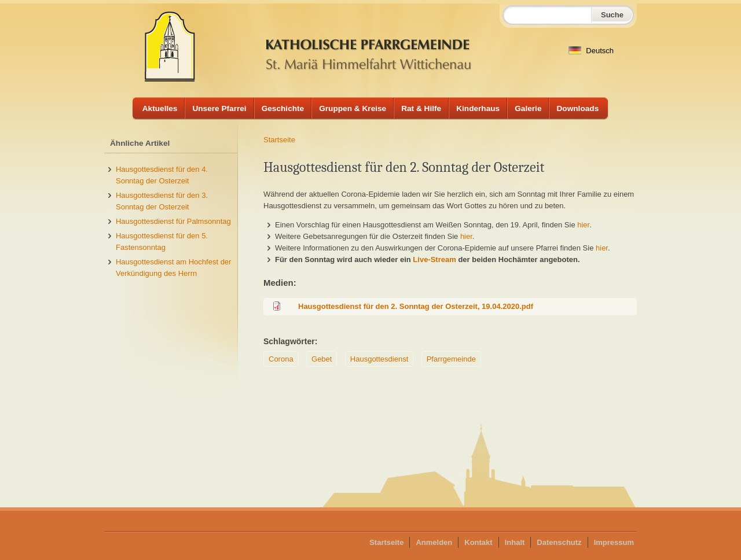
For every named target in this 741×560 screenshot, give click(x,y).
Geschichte (283, 108)
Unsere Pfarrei (219, 108)
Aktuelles (160, 108)
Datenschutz (559, 542)
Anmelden (434, 542)
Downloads (577, 108)
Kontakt (478, 542)
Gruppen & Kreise (353, 108)
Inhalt (515, 542)
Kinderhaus (478, 108)
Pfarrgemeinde (451, 359)
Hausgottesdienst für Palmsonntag (173, 221)
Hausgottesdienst (379, 359)
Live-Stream (434, 259)
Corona (281, 359)
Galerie (528, 108)
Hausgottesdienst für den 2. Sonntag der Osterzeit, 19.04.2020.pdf (416, 306)
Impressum (614, 542)
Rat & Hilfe (421, 108)
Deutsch (591, 51)
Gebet (322, 359)
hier (583, 225)
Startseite (279, 140)
